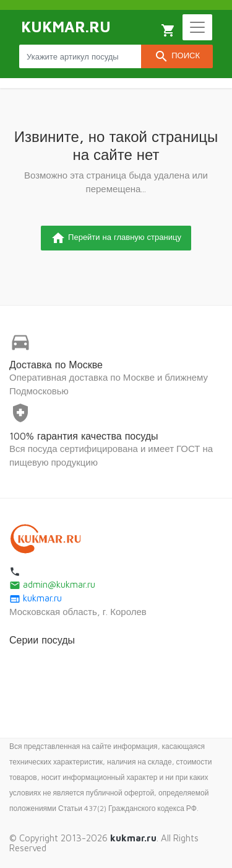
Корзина (168, 30)
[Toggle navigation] (197, 27)
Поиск (177, 56)
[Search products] (80, 56)
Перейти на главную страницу (116, 238)
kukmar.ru (36, 598)
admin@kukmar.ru (52, 584)
